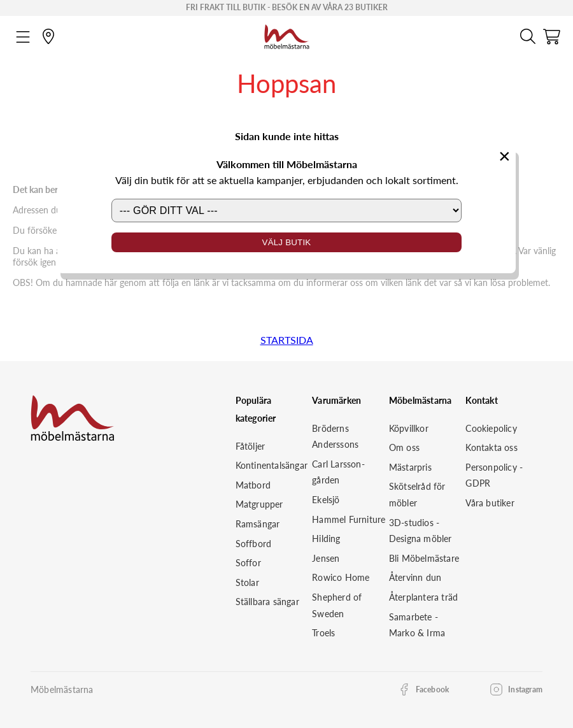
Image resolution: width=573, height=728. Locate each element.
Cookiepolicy (491, 428)
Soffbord (254, 544)
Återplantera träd (423, 597)
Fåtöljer (251, 446)
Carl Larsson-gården (338, 472)
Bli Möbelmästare (424, 558)
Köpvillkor (409, 428)
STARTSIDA (287, 340)
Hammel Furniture (349, 519)
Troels (323, 633)
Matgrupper (259, 504)
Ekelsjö (326, 500)
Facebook (433, 689)
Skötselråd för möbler (417, 495)
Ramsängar (258, 524)
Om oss (404, 447)
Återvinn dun (415, 577)
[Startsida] (287, 35)
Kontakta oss (491, 447)
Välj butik (287, 242)
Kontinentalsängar (272, 465)
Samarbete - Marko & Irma (417, 625)
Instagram (525, 689)
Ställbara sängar (267, 602)
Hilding (326, 539)
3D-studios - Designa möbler (421, 531)
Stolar (247, 582)
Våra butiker (490, 503)
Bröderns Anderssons (335, 437)
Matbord (253, 485)
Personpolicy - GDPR (494, 475)
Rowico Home (341, 577)
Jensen (326, 558)
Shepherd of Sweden (337, 605)
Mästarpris (410, 467)
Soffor (248, 563)
